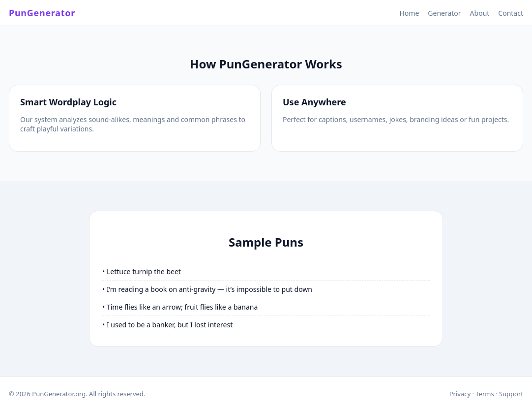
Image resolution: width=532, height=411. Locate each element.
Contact (511, 13)
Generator (444, 13)
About (480, 13)
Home (409, 13)
